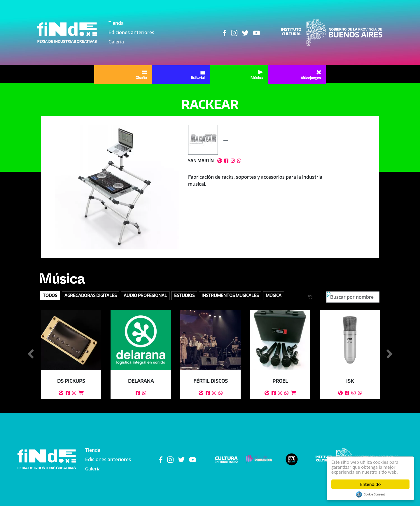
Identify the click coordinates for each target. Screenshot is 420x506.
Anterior (31, 354)
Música (62, 281)
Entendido (371, 484)
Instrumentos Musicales (230, 295)
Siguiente (389, 354)
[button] (117, 187)
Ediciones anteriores (131, 32)
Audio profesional (145, 295)
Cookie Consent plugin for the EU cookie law (370, 494)
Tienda (116, 23)
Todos (50, 295)
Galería (116, 42)
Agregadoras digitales (91, 295)
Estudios (184, 295)
